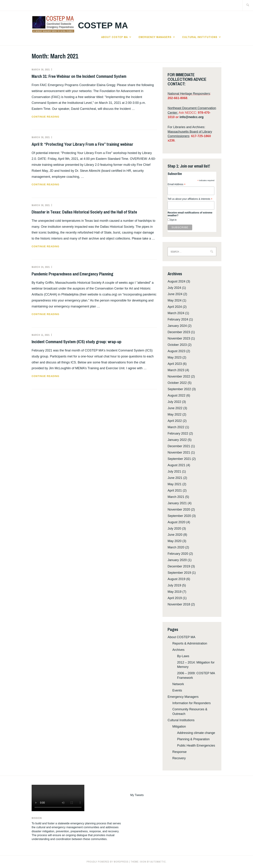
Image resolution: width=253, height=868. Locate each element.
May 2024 (175, 300)
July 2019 (174, 585)
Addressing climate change (196, 733)
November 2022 (179, 376)
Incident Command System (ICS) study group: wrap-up (77, 342)
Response (179, 752)
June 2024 (175, 294)
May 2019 (175, 592)
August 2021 (176, 465)
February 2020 (178, 554)
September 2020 (179, 516)
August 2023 (176, 351)
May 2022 (175, 414)
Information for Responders (192, 703)
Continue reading (53, 117)
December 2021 (179, 446)
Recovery (179, 758)
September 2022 (179, 389)
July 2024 (174, 288)
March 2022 (176, 427)
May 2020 (175, 541)
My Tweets (137, 795)
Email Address (177, 184)
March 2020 (176, 547)
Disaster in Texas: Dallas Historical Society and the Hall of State (84, 212)
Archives (178, 650)
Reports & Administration (190, 643)
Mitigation (179, 727)
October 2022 (177, 383)
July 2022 (174, 402)
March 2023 (176, 370)
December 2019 (179, 566)
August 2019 (176, 579)
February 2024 (178, 319)
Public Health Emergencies (196, 746)
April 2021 (175, 490)
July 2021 (174, 471)
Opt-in (173, 220)
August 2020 (176, 522)
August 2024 (176, 281)
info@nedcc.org (192, 117)
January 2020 (177, 560)
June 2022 (175, 408)
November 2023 (179, 338)
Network (178, 684)
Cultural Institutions (200, 37)
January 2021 (177, 503)
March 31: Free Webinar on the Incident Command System (79, 76)
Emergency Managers (155, 37)
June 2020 (175, 535)
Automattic (158, 862)
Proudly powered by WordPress (108, 862)
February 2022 (178, 433)
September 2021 (179, 459)
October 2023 (177, 345)
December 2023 (179, 332)
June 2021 (175, 478)
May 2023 (175, 357)
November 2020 (179, 510)
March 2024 (176, 313)
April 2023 (175, 364)
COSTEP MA (103, 25)
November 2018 (179, 604)
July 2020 (174, 529)
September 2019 (179, 573)
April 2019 (175, 598)
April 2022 (175, 421)
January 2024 (177, 326)
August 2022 (176, 395)
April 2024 (175, 307)
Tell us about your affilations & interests (190, 199)
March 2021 (176, 497)
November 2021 (179, 452)
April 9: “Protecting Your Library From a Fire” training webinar (82, 144)
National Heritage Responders (189, 94)
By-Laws (183, 656)
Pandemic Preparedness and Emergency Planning (72, 274)
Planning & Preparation (193, 739)
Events (177, 690)
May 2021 (175, 484)
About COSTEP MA (114, 37)
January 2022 (177, 440)
